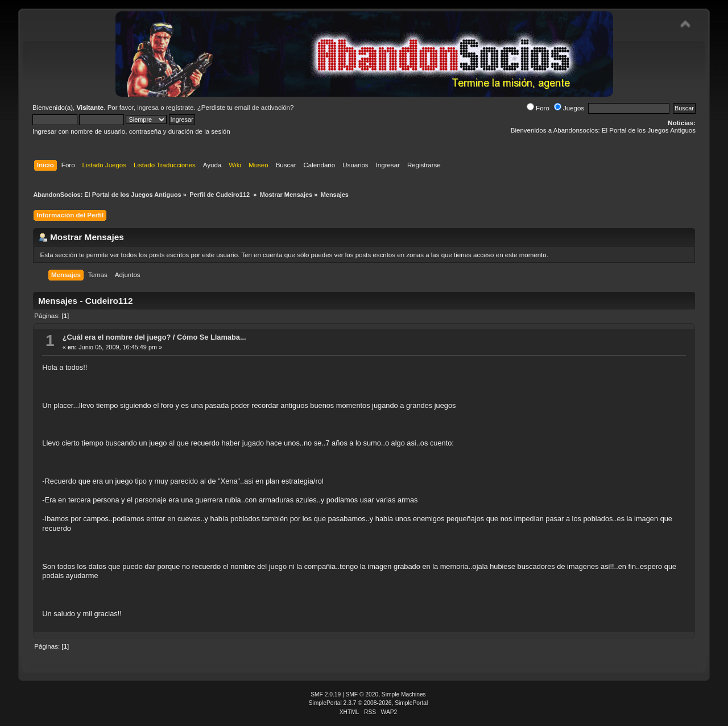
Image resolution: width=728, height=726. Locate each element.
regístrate (180, 108)
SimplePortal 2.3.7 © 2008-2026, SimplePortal (369, 703)
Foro (538, 108)
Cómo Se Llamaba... (212, 337)
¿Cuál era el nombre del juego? (117, 337)
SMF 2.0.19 (326, 694)
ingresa (148, 108)
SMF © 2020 (362, 694)
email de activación (262, 108)
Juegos (569, 108)
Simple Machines (404, 694)
